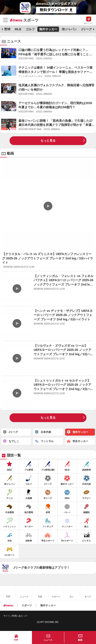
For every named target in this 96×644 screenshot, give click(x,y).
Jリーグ (87, 29)
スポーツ (27, 605)
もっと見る (48, 140)
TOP (16, 640)
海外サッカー (48, 29)
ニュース (48, 640)
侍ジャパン (69, 29)
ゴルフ (30, 29)
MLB (18, 29)
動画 (80, 640)
